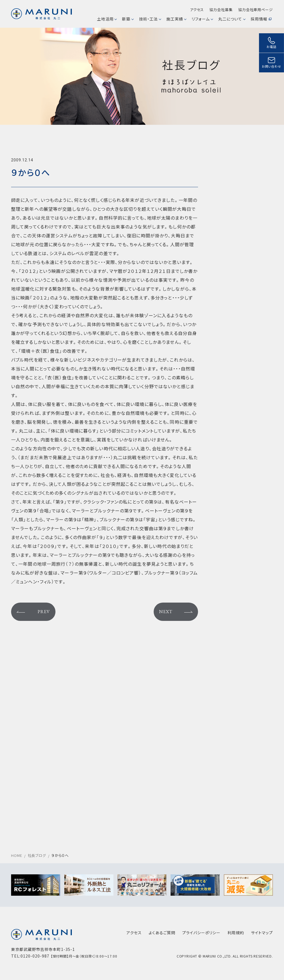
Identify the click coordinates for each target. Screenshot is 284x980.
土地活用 (107, 19)
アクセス (197, 10)
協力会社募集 (221, 10)
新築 (128, 19)
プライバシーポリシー (201, 933)
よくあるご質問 (162, 933)
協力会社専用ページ (256, 10)
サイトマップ (262, 933)
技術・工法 (150, 19)
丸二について (232, 19)
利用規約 (236, 933)
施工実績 (176, 19)
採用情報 (261, 19)
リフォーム (202, 19)
